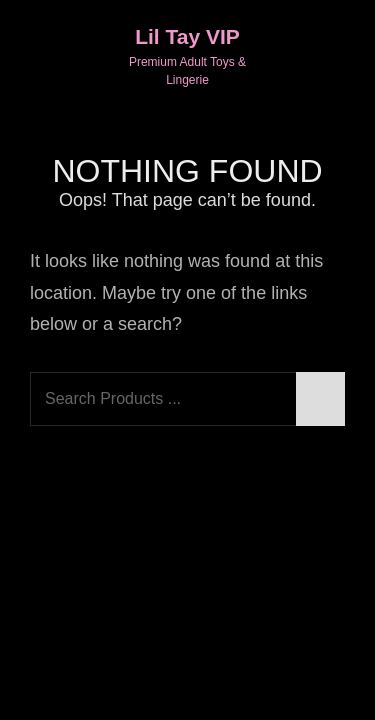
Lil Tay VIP (187, 36)
